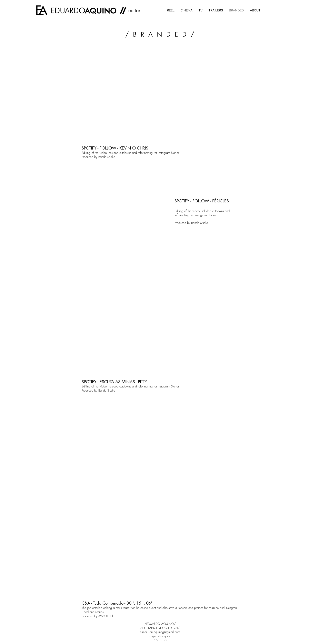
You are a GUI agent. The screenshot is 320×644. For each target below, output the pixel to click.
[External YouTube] (160, 95)
